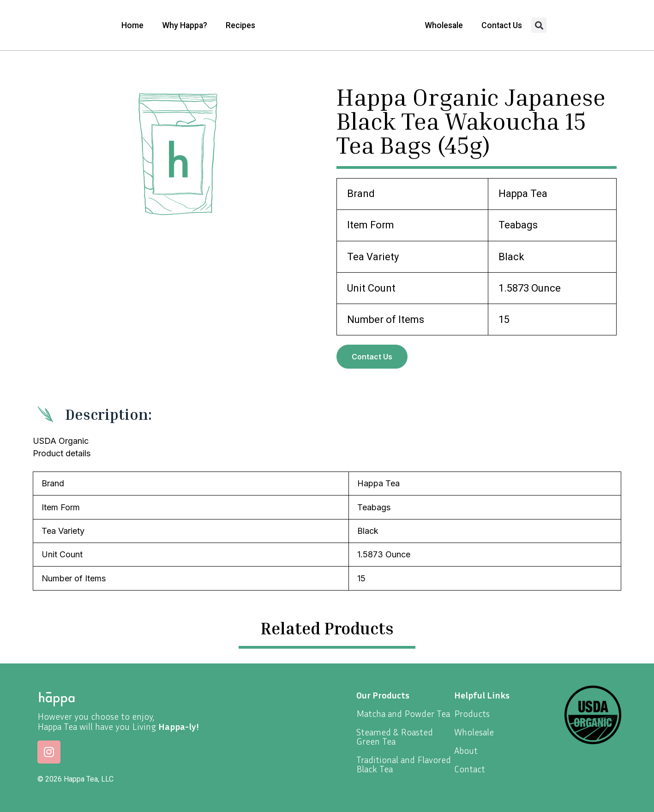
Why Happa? (185, 25)
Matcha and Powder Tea (403, 713)
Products (472, 713)
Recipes (240, 25)
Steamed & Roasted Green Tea (395, 736)
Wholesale (444, 25)
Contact (470, 769)
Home (132, 25)
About (466, 750)
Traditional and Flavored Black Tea (404, 764)
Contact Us (502, 25)
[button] (539, 25)
